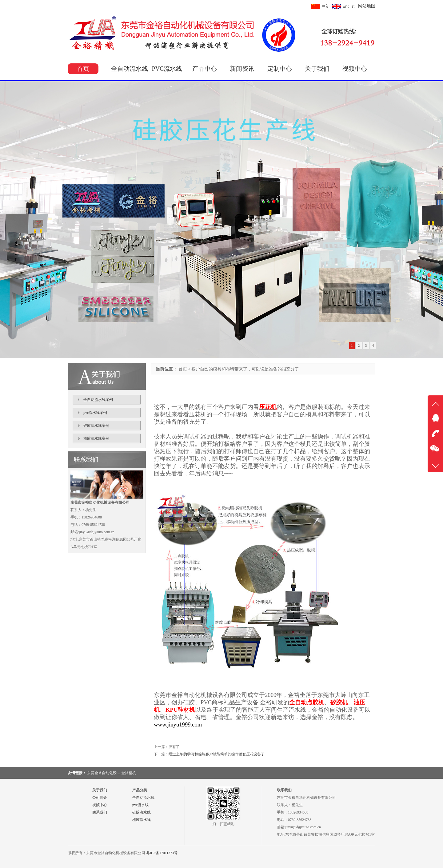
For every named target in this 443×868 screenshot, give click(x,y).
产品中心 (205, 69)
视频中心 (355, 69)
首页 (83, 69)
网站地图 (367, 6)
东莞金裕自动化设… (104, 773)
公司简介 (100, 798)
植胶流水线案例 (96, 438)
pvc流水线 (140, 805)
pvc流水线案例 (95, 413)
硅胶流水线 (142, 812)
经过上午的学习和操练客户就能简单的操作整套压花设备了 (217, 754)
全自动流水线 (130, 69)
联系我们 (100, 812)
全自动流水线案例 (98, 400)
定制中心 (280, 69)
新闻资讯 (242, 69)
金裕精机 (129, 773)
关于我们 (317, 69)
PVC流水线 (167, 69)
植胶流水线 (142, 820)
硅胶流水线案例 (96, 426)
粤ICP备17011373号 (162, 853)
